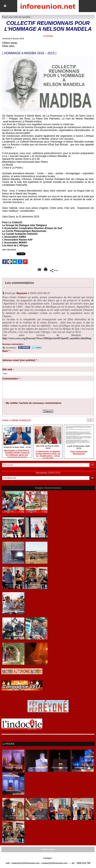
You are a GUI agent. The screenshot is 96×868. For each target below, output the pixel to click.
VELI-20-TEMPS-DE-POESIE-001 (36, 817)
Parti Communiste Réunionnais (79, 453)
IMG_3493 (36, 560)
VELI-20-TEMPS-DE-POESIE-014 (36, 586)
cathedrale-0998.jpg (13, 791)
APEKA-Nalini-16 (13, 636)
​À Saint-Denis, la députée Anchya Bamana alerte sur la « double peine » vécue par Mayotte (48, 454)
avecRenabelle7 (36, 535)
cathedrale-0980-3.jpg (13, 768)
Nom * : (7, 351)
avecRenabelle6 (13, 535)
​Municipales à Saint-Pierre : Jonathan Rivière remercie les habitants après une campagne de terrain (17, 453)
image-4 (36, 661)
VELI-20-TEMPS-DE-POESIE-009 (13, 817)
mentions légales (48, 850)
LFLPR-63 (36, 509)
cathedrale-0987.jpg (83, 768)
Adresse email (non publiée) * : (20, 360)
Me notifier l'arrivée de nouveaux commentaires (34, 403)
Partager (54, 270)
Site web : (8, 369)
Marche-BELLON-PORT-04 (13, 610)
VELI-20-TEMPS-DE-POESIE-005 (13, 586)
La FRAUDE (8, 744)
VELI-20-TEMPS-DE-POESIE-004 (60, 817)
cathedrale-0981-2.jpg (60, 768)
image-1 (13, 661)
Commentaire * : (12, 379)
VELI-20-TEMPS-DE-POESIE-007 (83, 817)
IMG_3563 (13, 560)
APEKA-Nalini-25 (36, 636)
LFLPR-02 (13, 509)
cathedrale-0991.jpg (36, 768)
